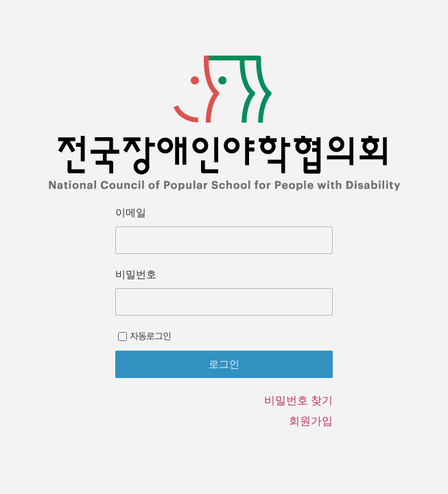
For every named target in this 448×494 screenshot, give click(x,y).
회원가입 (311, 421)
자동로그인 (144, 336)
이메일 (131, 213)
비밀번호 (136, 274)
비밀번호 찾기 (298, 400)
